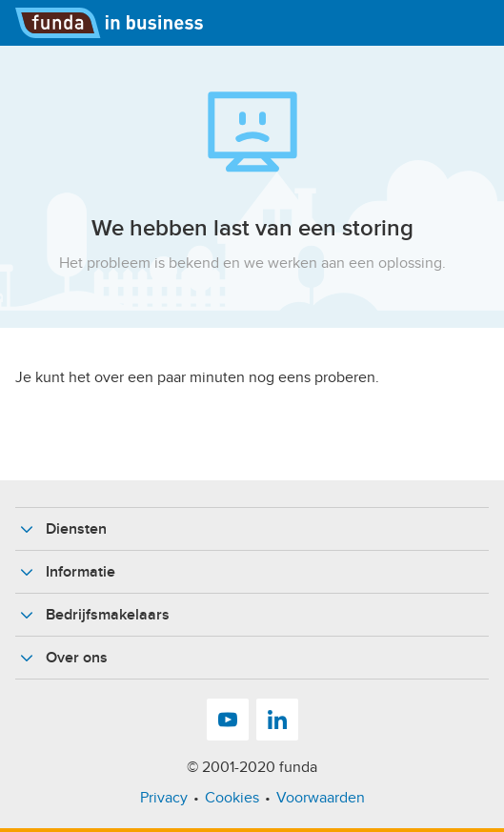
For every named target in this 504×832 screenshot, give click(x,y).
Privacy (164, 798)
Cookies (232, 798)
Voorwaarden (321, 798)
